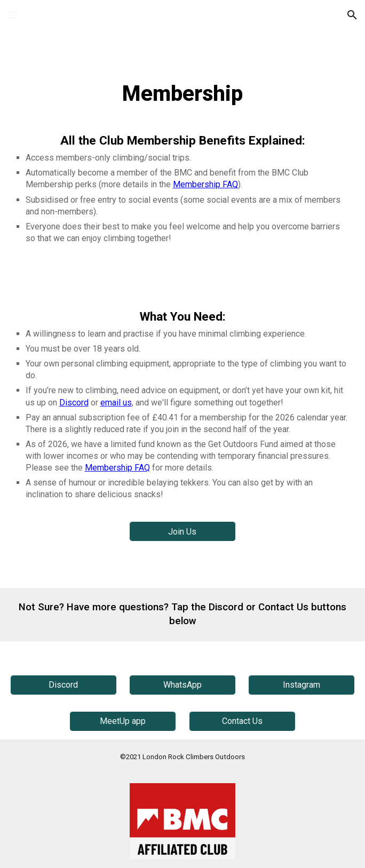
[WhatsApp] (182, 685)
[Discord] (64, 685)
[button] (13, 15)
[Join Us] (182, 532)
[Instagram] (301, 685)
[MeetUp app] (123, 721)
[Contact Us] (242, 721)
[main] (183, 94)
